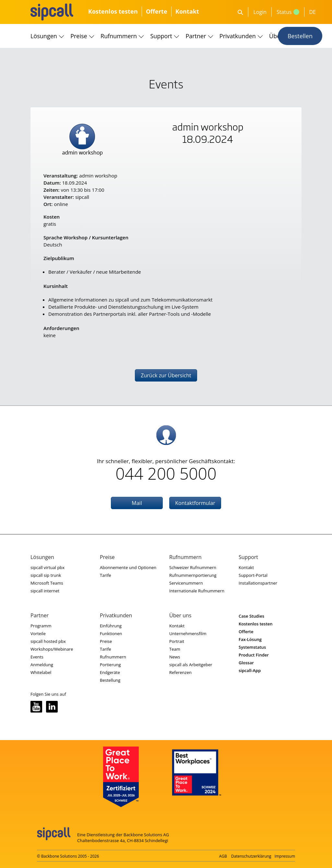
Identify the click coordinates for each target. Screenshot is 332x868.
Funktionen (111, 634)
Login (260, 12)
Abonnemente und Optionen (128, 567)
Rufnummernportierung (193, 575)
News (175, 657)
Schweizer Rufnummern (193, 567)
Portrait (177, 641)
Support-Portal (253, 575)
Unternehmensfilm (188, 634)
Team (175, 649)
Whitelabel (41, 672)
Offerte (157, 11)
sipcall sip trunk (46, 575)
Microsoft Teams (47, 583)
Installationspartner (258, 583)
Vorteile (38, 634)
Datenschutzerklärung (251, 856)
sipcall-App (250, 670)
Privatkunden (238, 36)
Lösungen (44, 36)
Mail (137, 503)
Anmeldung (42, 665)
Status (288, 12)
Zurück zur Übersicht (166, 375)
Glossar (246, 663)
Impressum (285, 856)
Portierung (110, 665)
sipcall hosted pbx (48, 641)
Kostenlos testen (113, 11)
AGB (223, 856)
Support (161, 36)
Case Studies (251, 616)
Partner (196, 36)
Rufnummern (119, 36)
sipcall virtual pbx (47, 567)
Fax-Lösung (250, 639)
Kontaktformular (195, 503)
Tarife (106, 575)
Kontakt (187, 11)
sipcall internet (45, 591)
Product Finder (254, 655)
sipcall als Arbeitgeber (191, 665)
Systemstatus (252, 647)
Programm (41, 626)
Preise (79, 36)
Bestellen (300, 36)
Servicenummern (186, 583)
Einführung (111, 626)
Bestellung (110, 680)
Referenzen (180, 672)
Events (37, 657)
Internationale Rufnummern (197, 591)
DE (313, 12)
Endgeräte (110, 672)
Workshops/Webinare (52, 649)
